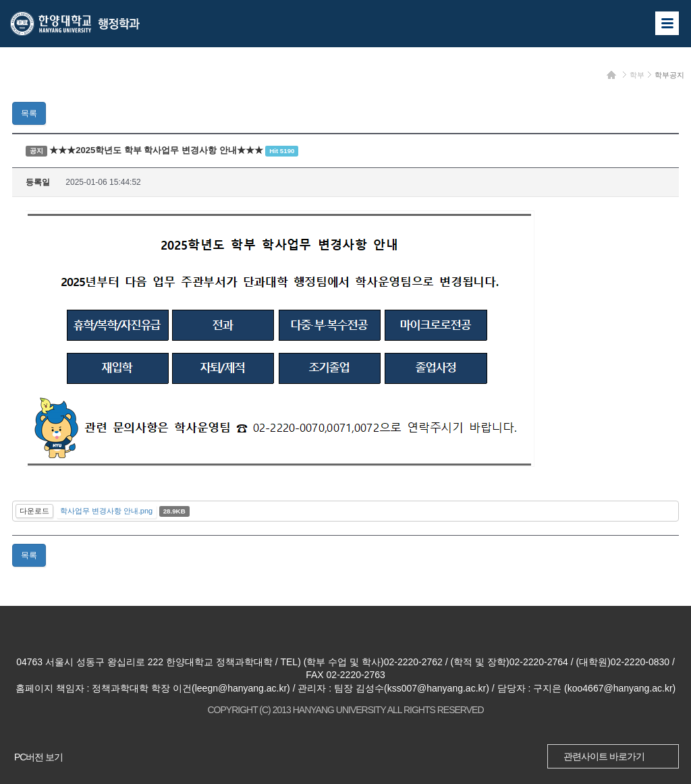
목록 (29, 113)
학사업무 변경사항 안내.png (107, 511)
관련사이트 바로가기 (604, 756)
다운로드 (34, 511)
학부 (637, 75)
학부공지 (669, 75)
